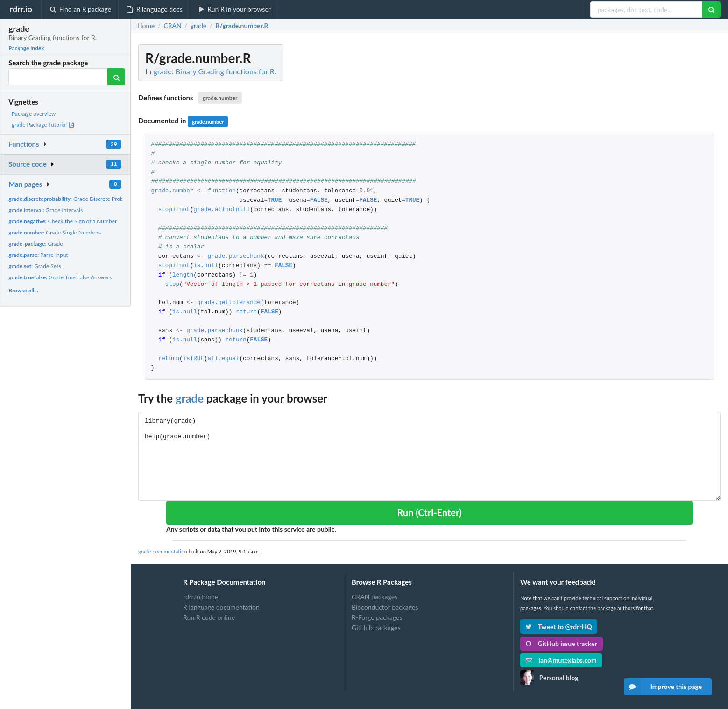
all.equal (224, 359)
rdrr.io (21, 9)
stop (172, 285)
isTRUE (194, 359)
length (183, 275)
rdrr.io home (201, 597)
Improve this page (663, 687)
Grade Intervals (46, 210)
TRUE (275, 201)
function (222, 191)
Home (146, 26)
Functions (24, 144)
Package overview (34, 114)
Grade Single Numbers (55, 232)
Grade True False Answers (60, 277)
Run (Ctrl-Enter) (429, 512)
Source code (28, 164)
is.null (206, 266)
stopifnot (174, 210)
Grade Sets (35, 266)
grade (190, 398)
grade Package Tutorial (43, 124)
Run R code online (209, 617)
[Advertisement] (650, 184)
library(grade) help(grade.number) (429, 456)
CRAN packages (375, 597)
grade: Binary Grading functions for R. (215, 71)
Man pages (25, 184)
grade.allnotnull (222, 210)
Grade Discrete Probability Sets (79, 199)
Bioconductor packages (385, 607)
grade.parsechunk (236, 257)
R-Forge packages (377, 617)
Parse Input (38, 255)
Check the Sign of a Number (63, 221)
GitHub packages (376, 627)
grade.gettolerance (229, 303)
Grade (35, 244)
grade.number (220, 98)
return (246, 312)
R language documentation (221, 607)
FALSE (319, 201)
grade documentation (163, 551)
